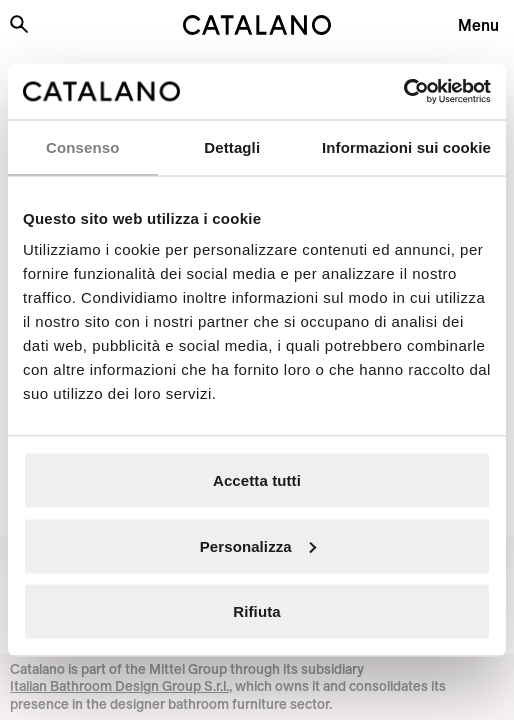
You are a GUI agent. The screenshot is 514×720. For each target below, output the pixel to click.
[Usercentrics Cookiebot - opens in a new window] (403, 92)
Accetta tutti (257, 480)
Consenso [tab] (82, 146)
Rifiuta (256, 611)
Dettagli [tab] (232, 146)
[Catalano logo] (257, 25)
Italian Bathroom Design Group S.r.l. (119, 686)
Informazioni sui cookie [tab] (406, 146)
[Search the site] (19, 24)
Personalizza (258, 545)
